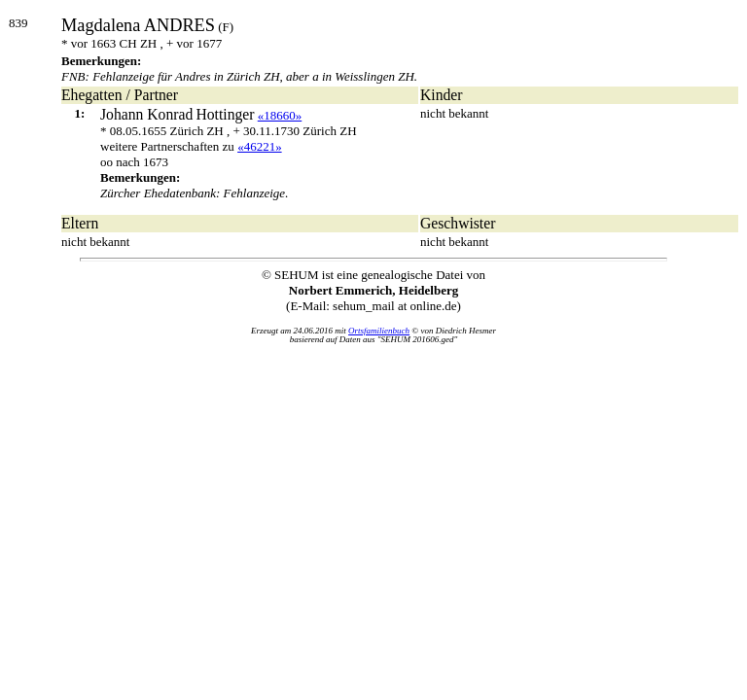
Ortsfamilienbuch (379, 331)
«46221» (260, 146)
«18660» (280, 115)
